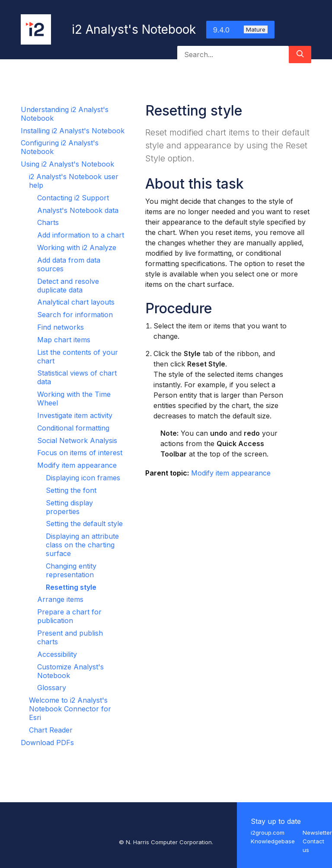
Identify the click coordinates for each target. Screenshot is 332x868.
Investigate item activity (75, 415)
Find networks (61, 327)
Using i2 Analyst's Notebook (67, 164)
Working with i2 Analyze (77, 248)
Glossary (52, 688)
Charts (48, 222)
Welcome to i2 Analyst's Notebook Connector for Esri (70, 709)
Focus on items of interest (80, 453)
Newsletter (317, 833)
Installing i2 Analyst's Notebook (73, 131)
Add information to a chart (81, 235)
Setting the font (71, 490)
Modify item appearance (77, 465)
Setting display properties (69, 507)
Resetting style (71, 587)
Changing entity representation (71, 570)
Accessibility (57, 654)
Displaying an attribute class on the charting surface (82, 545)
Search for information (75, 315)
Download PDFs (47, 743)
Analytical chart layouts (76, 302)
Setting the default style (84, 524)
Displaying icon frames (83, 478)
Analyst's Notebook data (78, 210)
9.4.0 (240, 30)
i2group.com (268, 833)
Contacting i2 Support (73, 198)
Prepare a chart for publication (69, 616)
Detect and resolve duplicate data (68, 286)
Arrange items (60, 599)
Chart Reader (51, 730)
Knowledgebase (273, 841)
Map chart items (64, 340)
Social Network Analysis (77, 440)
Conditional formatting (73, 428)
